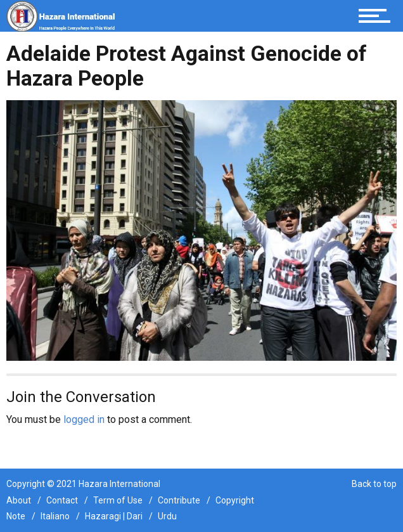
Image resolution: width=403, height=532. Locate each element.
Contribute (179, 500)
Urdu (167, 516)
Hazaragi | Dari (114, 516)
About (19, 500)
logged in (84, 419)
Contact (62, 500)
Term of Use (118, 500)
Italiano (55, 516)
